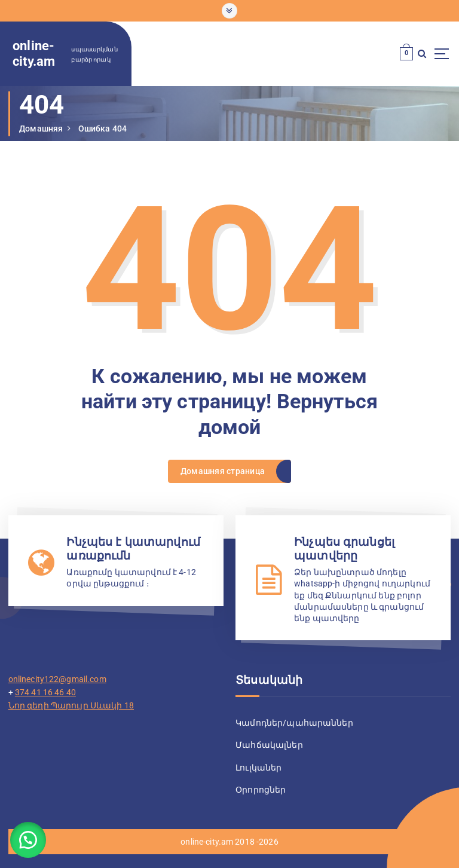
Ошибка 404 (102, 129)
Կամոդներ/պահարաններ (294, 722)
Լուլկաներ (258, 766)
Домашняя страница (223, 470)
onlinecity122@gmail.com (57, 678)
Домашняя (41, 129)
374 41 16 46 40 (45, 690)
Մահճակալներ (269, 744)
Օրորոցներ (261, 787)
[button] (30, 838)
